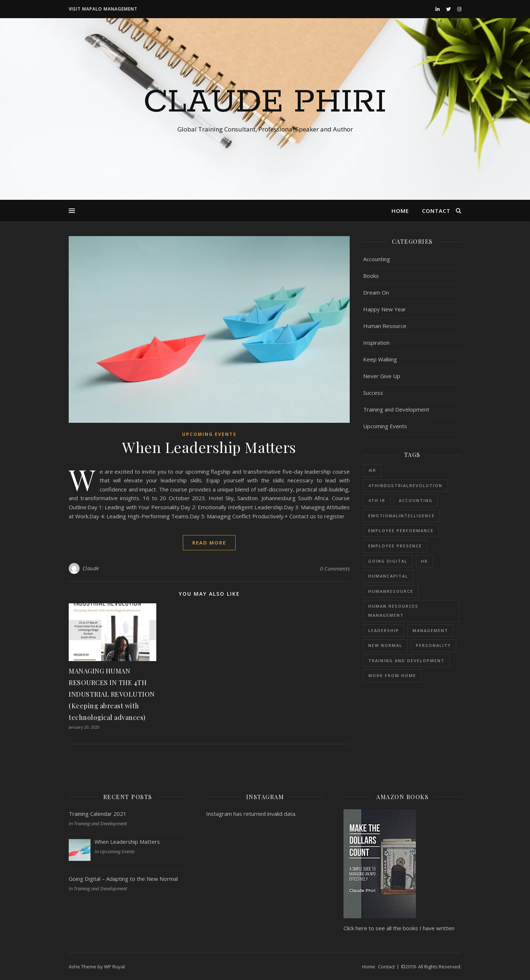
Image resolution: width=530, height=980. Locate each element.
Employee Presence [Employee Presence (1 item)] (395, 546)
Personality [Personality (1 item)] (433, 645)
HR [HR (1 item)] (424, 561)
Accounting (377, 259)
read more (209, 543)
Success (373, 393)
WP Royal (114, 967)
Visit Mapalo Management (103, 9)
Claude (91, 568)
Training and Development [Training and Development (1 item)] (406, 661)
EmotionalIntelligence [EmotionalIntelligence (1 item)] (401, 516)
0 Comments (335, 568)
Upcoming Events (209, 434)
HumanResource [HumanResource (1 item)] (391, 591)
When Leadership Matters (209, 447)
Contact (436, 211)
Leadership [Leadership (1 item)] (384, 630)
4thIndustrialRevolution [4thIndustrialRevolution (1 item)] (405, 485)
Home (400, 211)
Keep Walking (380, 359)
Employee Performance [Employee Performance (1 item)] (401, 531)
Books (371, 276)
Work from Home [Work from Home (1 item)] (392, 675)
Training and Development (396, 409)
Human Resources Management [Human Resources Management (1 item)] (393, 611)
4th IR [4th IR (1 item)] (377, 500)
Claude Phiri (265, 102)
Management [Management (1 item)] (430, 630)
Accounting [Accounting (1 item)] (416, 500)
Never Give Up (382, 376)
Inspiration (376, 343)
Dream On (376, 292)
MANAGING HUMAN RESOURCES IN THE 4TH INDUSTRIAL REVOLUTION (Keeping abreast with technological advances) (112, 694)
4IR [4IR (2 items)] (372, 470)
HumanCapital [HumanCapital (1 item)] (388, 576)
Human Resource (385, 326)
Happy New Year (385, 309)
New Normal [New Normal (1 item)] (385, 645)
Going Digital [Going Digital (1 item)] (388, 561)
